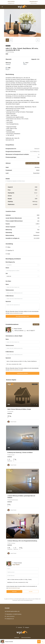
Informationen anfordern (22, 373)
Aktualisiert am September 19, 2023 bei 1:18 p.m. (15, 181)
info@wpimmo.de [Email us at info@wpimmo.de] (10, 619)
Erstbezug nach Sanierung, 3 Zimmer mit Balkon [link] (20, 452)
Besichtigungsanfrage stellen (22, 316)
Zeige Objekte (36, 324)
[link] (22, 395)
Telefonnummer (10, 290)
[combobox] (22, 265)
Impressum (17, 638)
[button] (38, 40)
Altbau (9, 247)
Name (7, 284)
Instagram (26, 627)
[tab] (7, 40)
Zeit (7, 273)
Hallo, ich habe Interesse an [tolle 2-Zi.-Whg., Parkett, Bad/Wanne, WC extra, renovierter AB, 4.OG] (22, 363)
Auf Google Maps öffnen (32, 163)
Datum (7, 268)
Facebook (19, 627)
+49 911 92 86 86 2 (11, 2)
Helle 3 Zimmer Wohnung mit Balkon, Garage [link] (19, 409)
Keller (9, 254)
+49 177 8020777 (31, 331)
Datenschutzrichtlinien (26, 638)
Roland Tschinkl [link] (13, 422)
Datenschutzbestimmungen (16, 313)
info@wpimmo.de (11, 3)
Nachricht (8, 301)
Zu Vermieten (35, 427)
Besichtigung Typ (10, 262)
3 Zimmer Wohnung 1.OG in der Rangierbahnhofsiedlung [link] (22, 541)
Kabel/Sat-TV (11, 251)
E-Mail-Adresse (10, 296)
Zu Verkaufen (35, 471)
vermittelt (8, 46)
